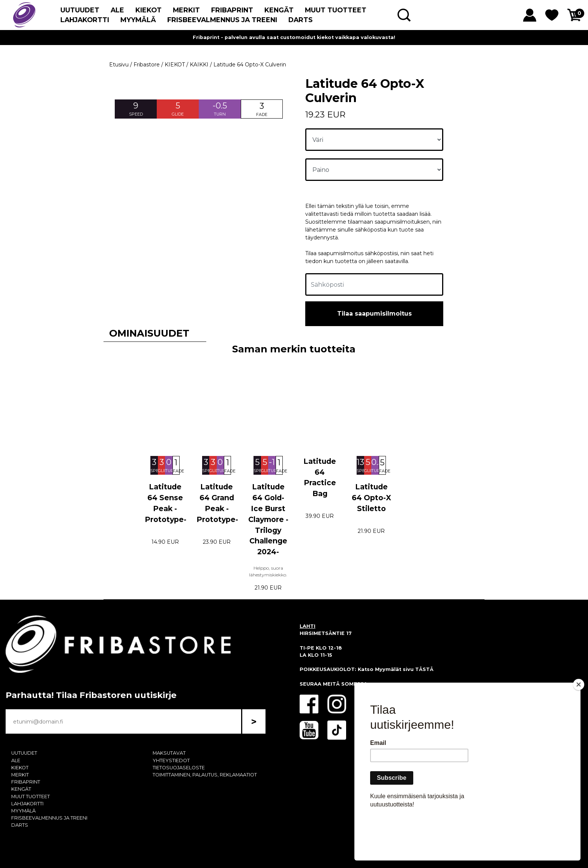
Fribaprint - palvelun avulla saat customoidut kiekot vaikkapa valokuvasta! (294, 37)
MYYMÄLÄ (138, 20)
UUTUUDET (80, 10)
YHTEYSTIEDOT (171, 760)
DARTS (301, 20)
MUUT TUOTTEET (336, 10)
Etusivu (119, 65)
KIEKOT (148, 10)
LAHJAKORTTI (85, 20)
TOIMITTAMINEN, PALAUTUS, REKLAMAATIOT (205, 775)
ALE (117, 10)
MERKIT (186, 10)
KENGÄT (279, 10)
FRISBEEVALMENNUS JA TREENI (222, 20)
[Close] (579, 728)
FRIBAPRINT (232, 10)
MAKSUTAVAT (169, 753)
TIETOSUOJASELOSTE (179, 768)
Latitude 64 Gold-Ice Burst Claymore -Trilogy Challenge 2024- (268, 519)
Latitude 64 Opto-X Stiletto (371, 498)
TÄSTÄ (424, 669)
